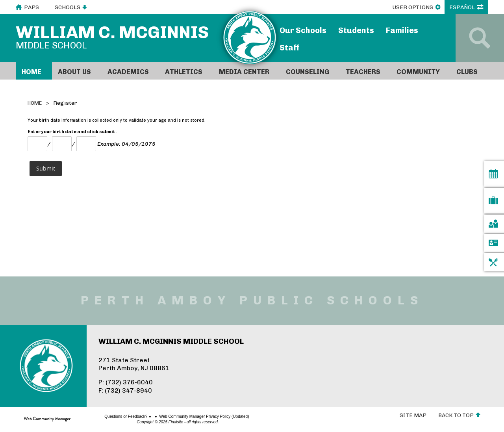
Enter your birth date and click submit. (72, 132)
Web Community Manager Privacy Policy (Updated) (176, 417)
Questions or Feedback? (98, 417)
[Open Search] (480, 38)
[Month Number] (37, 144)
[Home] (34, 71)
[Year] (86, 144)
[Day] (62, 144)
